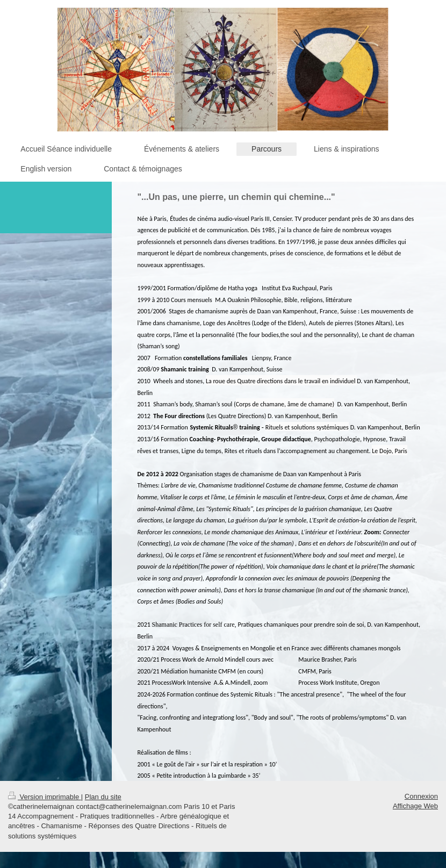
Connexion (421, 796)
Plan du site (103, 797)
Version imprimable (45, 797)
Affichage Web (415, 806)
